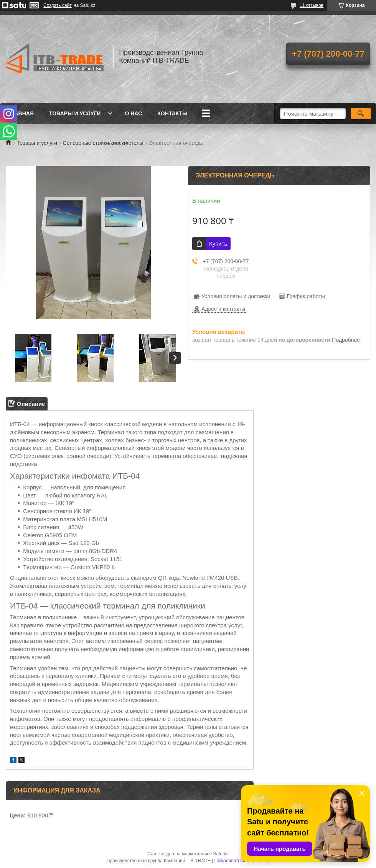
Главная (21, 113)
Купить (218, 244)
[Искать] (361, 113)
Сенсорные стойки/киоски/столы (103, 143)
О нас (133, 113)
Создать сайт (58, 5)
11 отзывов (312, 5)
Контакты (172, 113)
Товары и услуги (75, 113)
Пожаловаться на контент (242, 861)
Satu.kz (221, 854)
